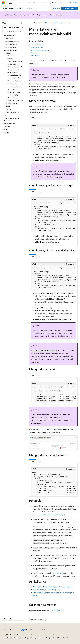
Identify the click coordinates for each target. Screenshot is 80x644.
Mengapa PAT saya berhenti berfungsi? (51, 515)
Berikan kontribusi (40, 635)
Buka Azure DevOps (70, 8)
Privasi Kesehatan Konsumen (12, 638)
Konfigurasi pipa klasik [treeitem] (15, 87)
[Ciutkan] (22, 23)
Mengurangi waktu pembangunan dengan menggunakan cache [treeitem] (15, 72)
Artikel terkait (35, 56)
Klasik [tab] (39, 118)
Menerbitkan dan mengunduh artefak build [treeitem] (16, 99)
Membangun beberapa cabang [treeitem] (15, 57)
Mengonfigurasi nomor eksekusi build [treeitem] (15, 63)
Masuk (75, 3)
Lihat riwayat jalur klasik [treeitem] (15, 84)
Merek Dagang (48, 638)
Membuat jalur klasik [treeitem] (14, 81)
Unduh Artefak (51, 74)
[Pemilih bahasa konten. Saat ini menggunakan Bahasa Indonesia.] (10, 630)
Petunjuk (34, 53)
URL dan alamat (59, 573)
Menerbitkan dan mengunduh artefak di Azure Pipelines (53, 587)
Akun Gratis (57, 8)
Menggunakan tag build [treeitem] (15, 67)
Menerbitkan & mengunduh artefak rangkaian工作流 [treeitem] (14, 92)
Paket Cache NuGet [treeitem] (14, 78)
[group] (53, 139)
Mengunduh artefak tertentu (40, 50)
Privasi (51, 635)
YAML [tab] (33, 118)
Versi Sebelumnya (20, 635)
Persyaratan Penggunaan (33, 638)
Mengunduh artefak (37, 47)
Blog (29, 635)
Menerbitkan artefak (37, 45)
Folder (35, 177)
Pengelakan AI (7, 635)
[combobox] (13, 27)
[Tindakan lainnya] (76, 23)
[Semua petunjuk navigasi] (31, 23)
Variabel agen (59, 420)
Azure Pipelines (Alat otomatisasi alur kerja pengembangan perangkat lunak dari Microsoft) (52, 23)
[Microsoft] (4, 3)
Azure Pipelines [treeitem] (9, 35)
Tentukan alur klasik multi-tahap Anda (47, 590)
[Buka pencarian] (70, 3)
